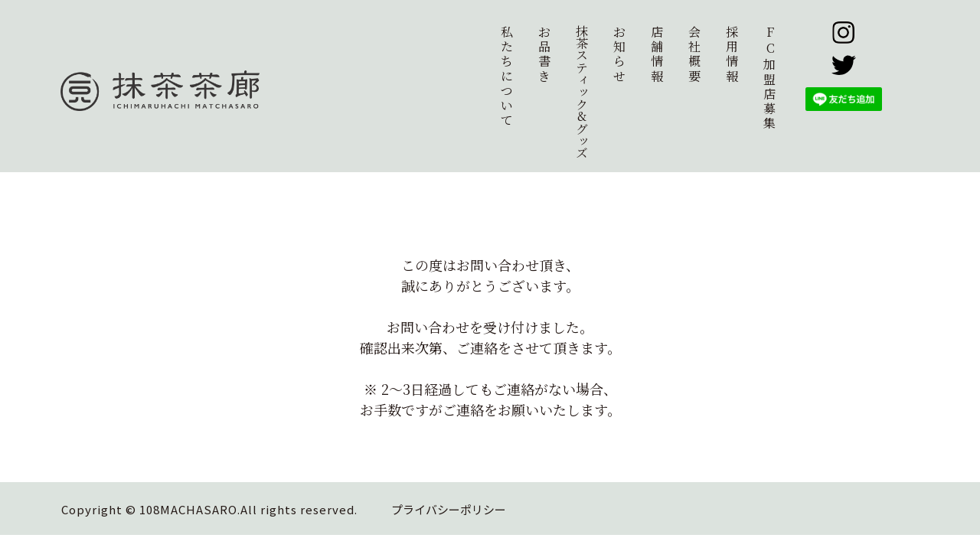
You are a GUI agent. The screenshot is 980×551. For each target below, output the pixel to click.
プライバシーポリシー (449, 509)
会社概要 (694, 54)
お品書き (544, 54)
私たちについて (507, 76)
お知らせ (619, 54)
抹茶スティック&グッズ (581, 92)
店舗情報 (657, 54)
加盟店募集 (770, 77)
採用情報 (732, 54)
